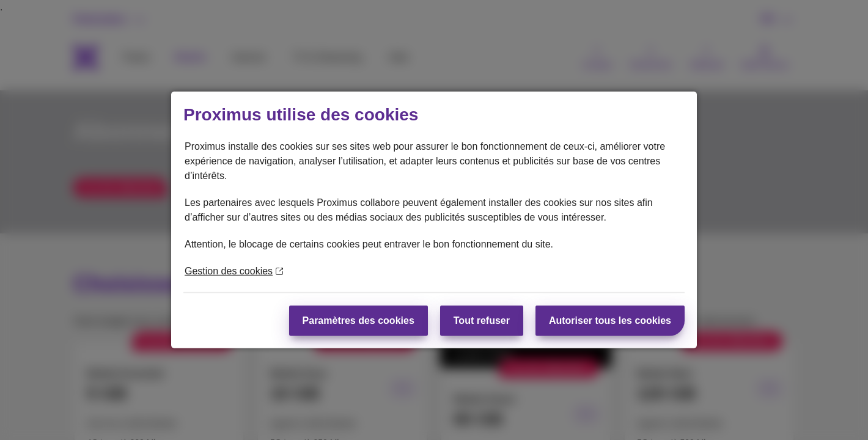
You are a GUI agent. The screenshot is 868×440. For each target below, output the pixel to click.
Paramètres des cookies (359, 321)
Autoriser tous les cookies (610, 321)
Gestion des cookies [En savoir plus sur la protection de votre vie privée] (234, 271)
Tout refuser (482, 321)
